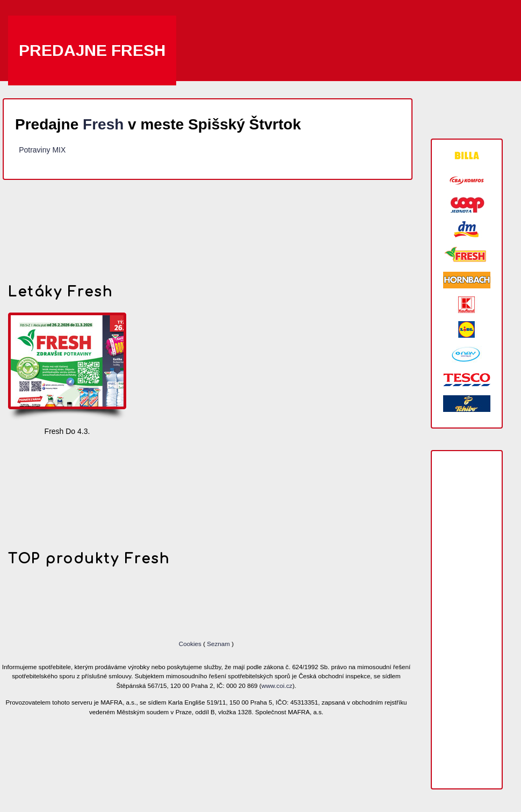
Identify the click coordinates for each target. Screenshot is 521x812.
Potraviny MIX (42, 150)
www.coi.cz (277, 686)
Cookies (191, 644)
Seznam (218, 644)
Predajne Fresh (92, 50)
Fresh (103, 124)
